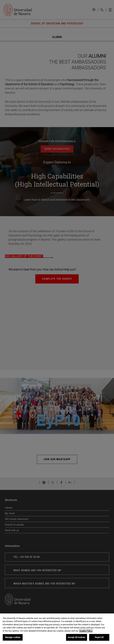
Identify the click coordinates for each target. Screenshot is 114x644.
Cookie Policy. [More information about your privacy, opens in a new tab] (86, 631)
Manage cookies (13, 637)
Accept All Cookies (77, 637)
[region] (57, 629)
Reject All (99, 637)
